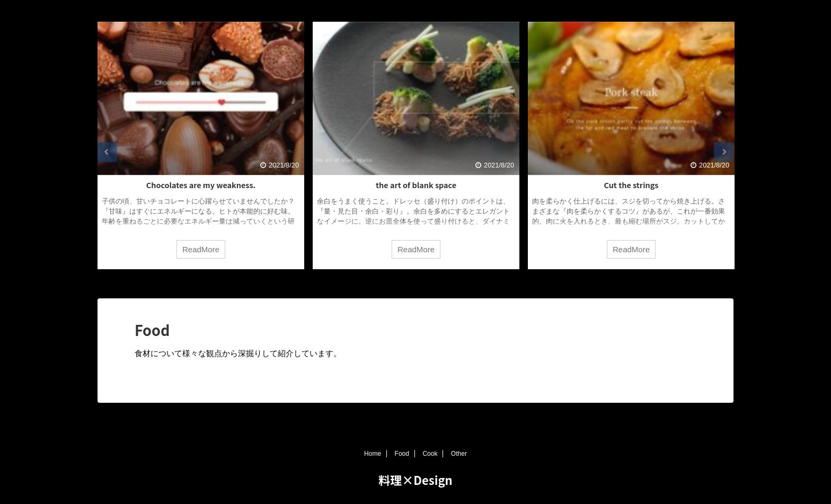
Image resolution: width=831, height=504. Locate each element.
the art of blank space (416, 185)
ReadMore (201, 249)
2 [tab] (400, 282)
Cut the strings (631, 185)
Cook (430, 454)
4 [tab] (431, 282)
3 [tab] (415, 282)
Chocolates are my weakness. (201, 185)
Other (459, 454)
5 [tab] (447, 282)
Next (724, 152)
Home (373, 454)
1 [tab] (384, 282)
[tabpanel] (201, 145)
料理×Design (415, 480)
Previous (107, 152)
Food (402, 454)
